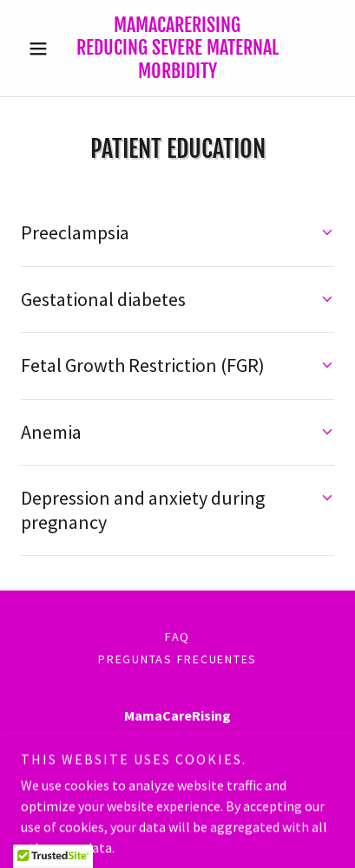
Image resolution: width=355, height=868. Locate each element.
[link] (177, 48)
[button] (44, 49)
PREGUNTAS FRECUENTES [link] (177, 659)
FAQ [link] (177, 636)
